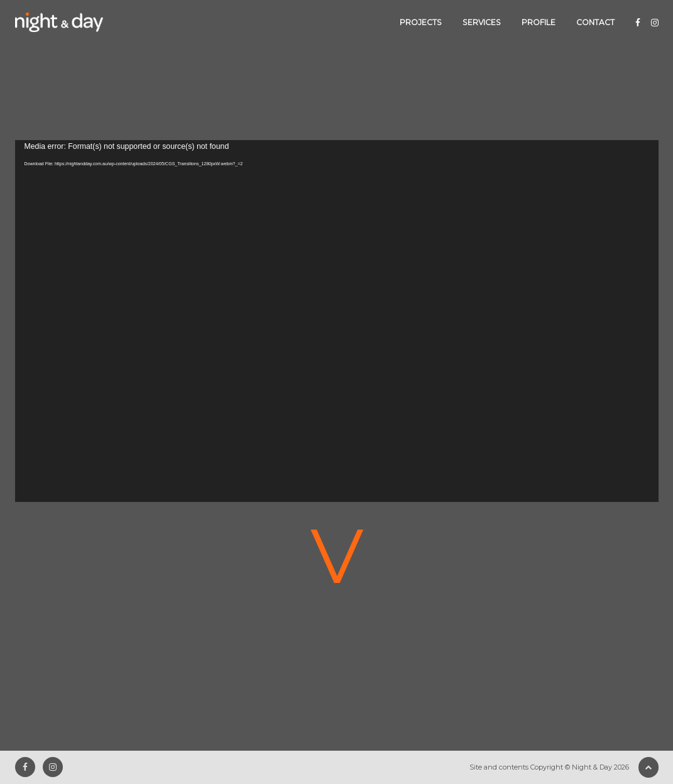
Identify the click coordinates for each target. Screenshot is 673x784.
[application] (337, 321)
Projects (421, 22)
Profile (539, 22)
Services (482, 22)
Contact (595, 22)
